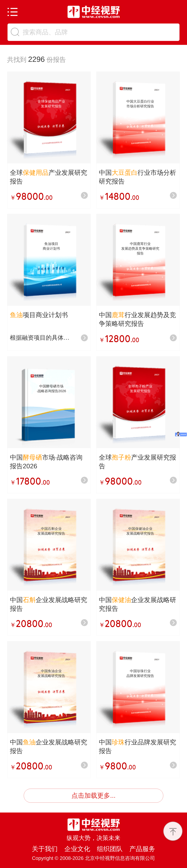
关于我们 (45, 848)
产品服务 (142, 848)
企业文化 (77, 848)
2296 (36, 59)
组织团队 (110, 848)
